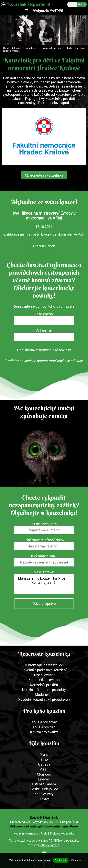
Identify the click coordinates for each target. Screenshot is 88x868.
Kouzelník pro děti (44, 685)
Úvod (6, 48)
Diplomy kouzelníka (62, 834)
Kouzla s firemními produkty (44, 690)
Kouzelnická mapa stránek (30, 834)
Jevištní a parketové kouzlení (44, 670)
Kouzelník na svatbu (44, 680)
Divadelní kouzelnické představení (44, 700)
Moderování (44, 695)
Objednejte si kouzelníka (44, 175)
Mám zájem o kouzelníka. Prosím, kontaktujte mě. (44, 584)
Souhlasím (61, 860)
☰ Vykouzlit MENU (44, 11)
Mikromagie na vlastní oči (44, 665)
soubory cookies (49, 845)
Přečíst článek (44, 246)
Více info (76, 860)
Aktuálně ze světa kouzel (25, 48)
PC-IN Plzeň (56, 841)
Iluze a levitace (44, 675)
